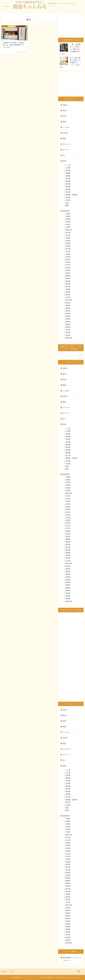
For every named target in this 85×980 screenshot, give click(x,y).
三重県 (68, 214)
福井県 (68, 303)
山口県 (68, 251)
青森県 (68, 324)
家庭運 (68, 189)
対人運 (68, 192)
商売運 (68, 184)
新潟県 (68, 281)
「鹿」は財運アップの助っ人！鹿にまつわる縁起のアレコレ (70, 49)
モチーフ (66, 150)
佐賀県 (68, 219)
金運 (67, 203)
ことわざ (66, 127)
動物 (65, 122)
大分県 (68, 235)
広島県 (68, 270)
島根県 (68, 268)
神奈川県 (69, 300)
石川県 (68, 297)
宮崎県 (68, 246)
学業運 (68, 187)
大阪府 (68, 238)
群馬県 (68, 314)
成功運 (68, 197)
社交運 (68, 200)
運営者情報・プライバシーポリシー (62, 3)
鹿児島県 (69, 338)
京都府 (68, 216)
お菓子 (65, 133)
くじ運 (68, 165)
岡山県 (68, 262)
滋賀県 (68, 292)
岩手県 (68, 265)
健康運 (68, 173)
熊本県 (68, 295)
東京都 (68, 284)
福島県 (68, 308)
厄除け (65, 105)
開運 (67, 206)
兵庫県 (68, 222)
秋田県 (68, 311)
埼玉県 (68, 233)
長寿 (65, 116)
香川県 (68, 330)
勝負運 (68, 181)
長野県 (68, 322)
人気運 (68, 168)
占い (65, 155)
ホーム (42, 3)
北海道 (68, 225)
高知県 (68, 333)
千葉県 (68, 227)
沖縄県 (68, 289)
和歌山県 (69, 230)
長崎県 (68, 319)
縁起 (65, 139)
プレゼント (67, 144)
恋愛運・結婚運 (71, 195)
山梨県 (68, 257)
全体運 (68, 176)
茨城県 (68, 316)
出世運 (68, 179)
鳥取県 (68, 335)
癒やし (65, 111)
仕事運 (68, 170)
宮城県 (68, 243)
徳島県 (68, 273)
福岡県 (68, 305)
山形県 (68, 254)
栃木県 (68, 287)
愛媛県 (68, 276)
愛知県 (68, 278)
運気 (65, 161)
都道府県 (66, 211)
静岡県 (68, 327)
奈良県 (68, 241)
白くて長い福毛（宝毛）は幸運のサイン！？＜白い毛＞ (70, 62)
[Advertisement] (71, 24)
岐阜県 (68, 260)
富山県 (68, 249)
